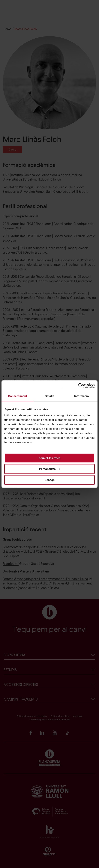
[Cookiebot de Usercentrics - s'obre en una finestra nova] (78, 386)
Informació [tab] (82, 396)
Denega (49, 480)
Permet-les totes (50, 458)
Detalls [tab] (49, 396)
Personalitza (50, 469)
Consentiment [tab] (18, 396)
